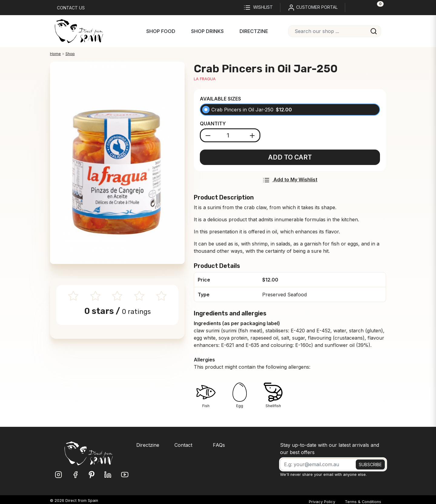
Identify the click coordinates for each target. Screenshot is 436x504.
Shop (70, 54)
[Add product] (252, 135)
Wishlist (258, 8)
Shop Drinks (207, 31)
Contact (183, 445)
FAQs (219, 445)
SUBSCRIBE (370, 464)
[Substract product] (208, 135)
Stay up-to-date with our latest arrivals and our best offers (330, 449)
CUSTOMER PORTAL (313, 8)
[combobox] (335, 31)
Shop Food (161, 31)
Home (55, 54)
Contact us (71, 8)
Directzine (254, 31)
